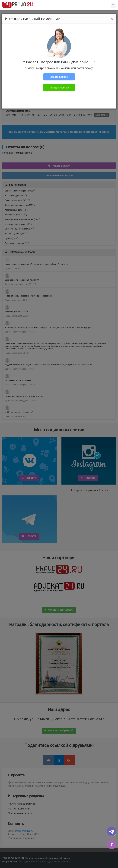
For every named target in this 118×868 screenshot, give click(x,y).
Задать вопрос (59, 77)
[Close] (112, 19)
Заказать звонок (59, 88)
